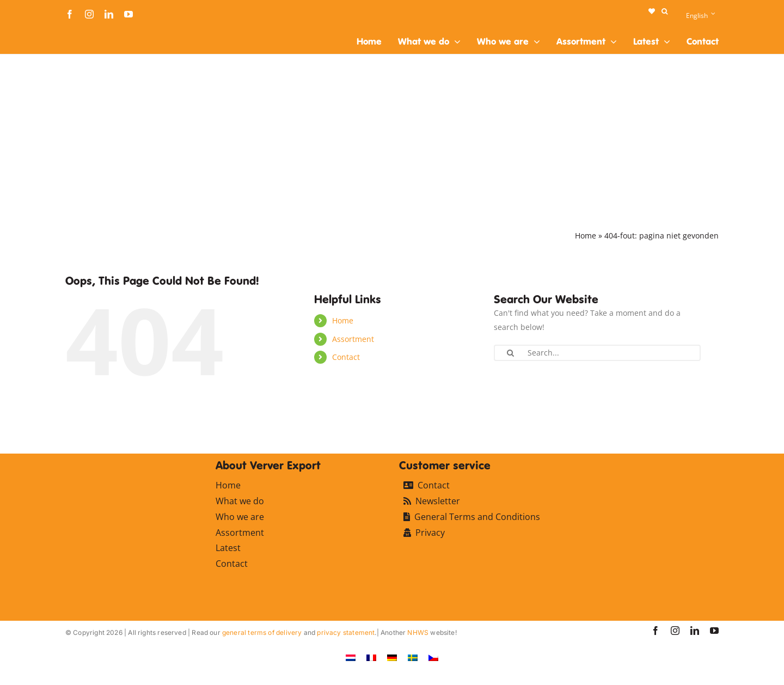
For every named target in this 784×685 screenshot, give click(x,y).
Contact (346, 357)
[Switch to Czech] (433, 658)
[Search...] (597, 353)
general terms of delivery (262, 632)
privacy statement (346, 632)
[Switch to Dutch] (351, 658)
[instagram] (89, 14)
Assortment (353, 339)
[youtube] (128, 14)
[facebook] (70, 14)
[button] (664, 11)
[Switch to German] (392, 658)
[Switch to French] (371, 658)
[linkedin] (109, 14)
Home (586, 236)
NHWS (418, 632)
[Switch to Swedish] (413, 658)
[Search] (510, 353)
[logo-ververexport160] (87, 32)
